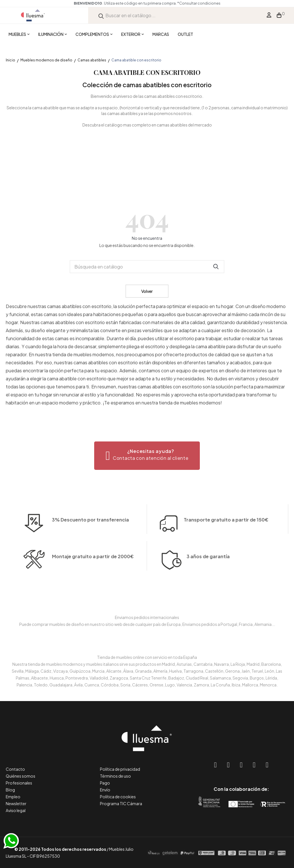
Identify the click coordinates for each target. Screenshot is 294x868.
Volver (147, 291)
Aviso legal (16, 810)
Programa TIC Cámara (121, 803)
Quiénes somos (21, 776)
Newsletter (16, 803)
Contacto (15, 769)
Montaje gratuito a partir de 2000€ (93, 578)
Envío (105, 790)
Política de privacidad (120, 769)
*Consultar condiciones (199, 3)
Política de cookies (118, 797)
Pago (105, 783)
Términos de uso (115, 776)
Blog (10, 790)
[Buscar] (147, 267)
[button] (147, 456)
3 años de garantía (208, 578)
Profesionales (19, 783)
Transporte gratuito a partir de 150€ (226, 498)
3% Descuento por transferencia (90, 542)
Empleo (13, 797)
